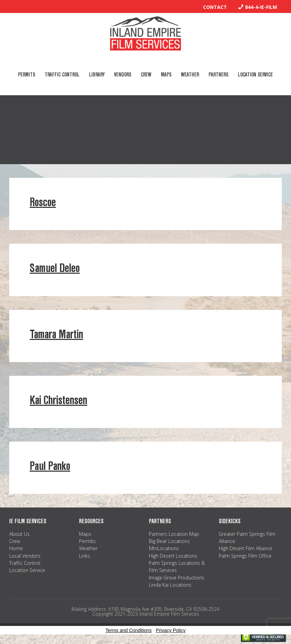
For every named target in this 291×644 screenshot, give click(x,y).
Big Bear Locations (169, 541)
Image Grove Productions (177, 578)
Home (16, 548)
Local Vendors (25, 556)
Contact (215, 7)
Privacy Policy (171, 630)
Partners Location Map (174, 534)
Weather (88, 548)
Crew (15, 541)
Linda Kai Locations (170, 585)
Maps (85, 534)
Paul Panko (50, 466)
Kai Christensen (58, 400)
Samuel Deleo (55, 268)
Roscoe (43, 202)
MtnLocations (164, 548)
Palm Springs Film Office (245, 556)
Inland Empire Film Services (145, 33)
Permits (87, 541)
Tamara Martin (56, 334)
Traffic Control (25, 563)
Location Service (27, 570)
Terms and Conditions (129, 630)
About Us (19, 534)
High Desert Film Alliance (246, 548)
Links (85, 556)
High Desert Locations (173, 556)
